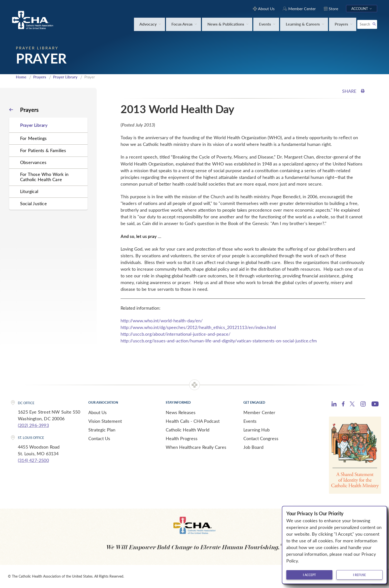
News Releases (181, 412)
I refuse (359, 575)
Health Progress (182, 438)
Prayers (40, 77)
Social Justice (33, 203)
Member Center (259, 412)
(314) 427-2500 (33, 460)
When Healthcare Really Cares (196, 447)
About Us (97, 412)
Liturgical (29, 191)
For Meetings (33, 138)
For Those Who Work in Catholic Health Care (44, 177)
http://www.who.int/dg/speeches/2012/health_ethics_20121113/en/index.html (198, 327)
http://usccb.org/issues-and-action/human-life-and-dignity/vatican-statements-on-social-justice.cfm (219, 341)
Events (250, 421)
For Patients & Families (43, 150)
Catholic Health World (188, 430)
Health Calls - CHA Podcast (193, 421)
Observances (33, 162)
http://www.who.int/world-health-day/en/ (162, 321)
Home (21, 77)
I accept (309, 575)
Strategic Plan (102, 430)
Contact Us (99, 438)
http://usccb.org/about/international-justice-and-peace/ (176, 334)
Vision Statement (105, 421)
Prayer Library (65, 77)
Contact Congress (261, 438)
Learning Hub (257, 430)
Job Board (253, 447)
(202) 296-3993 (33, 425)
